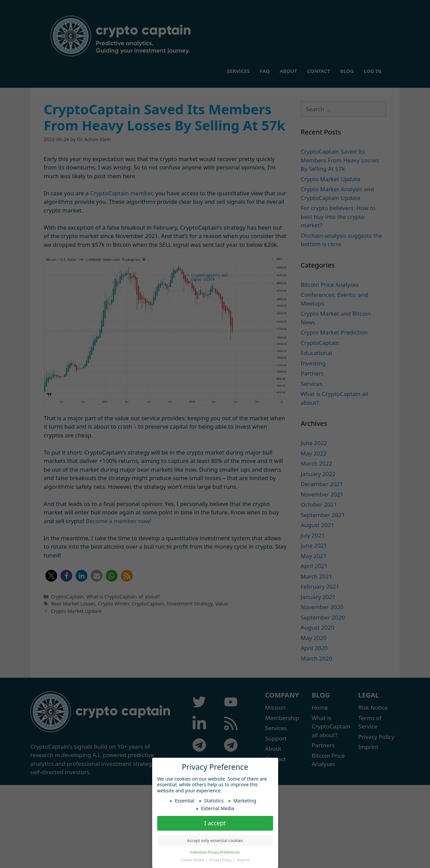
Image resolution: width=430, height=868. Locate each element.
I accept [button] (215, 823)
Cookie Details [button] (193, 860)
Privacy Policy (221, 860)
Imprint (243, 860)
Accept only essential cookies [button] (215, 841)
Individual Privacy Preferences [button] (215, 852)
